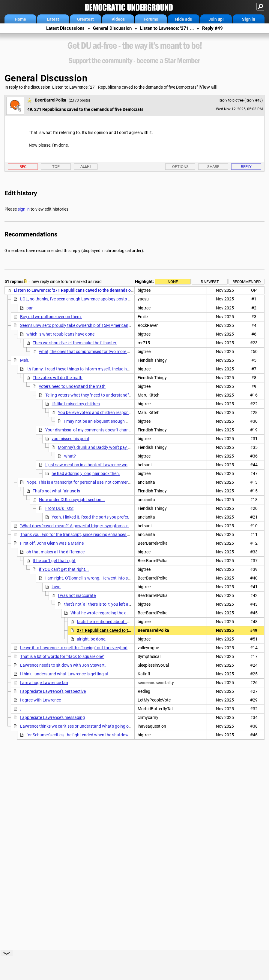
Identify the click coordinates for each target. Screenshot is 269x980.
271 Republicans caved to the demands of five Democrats (131, 630)
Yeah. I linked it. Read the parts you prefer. (90, 517)
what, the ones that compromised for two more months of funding (100, 352)
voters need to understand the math (72, 386)
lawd (56, 587)
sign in (24, 209)
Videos (118, 19)
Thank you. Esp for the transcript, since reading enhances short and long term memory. (100, 534)
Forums (151, 19)
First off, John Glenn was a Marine (52, 543)
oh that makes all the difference (55, 552)
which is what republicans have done (60, 334)
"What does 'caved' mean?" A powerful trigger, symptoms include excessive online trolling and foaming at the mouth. (127, 526)
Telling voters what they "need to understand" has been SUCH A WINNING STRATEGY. (124, 395)
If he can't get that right (54, 561)
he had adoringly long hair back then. (86, 473)
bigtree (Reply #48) (248, 100)
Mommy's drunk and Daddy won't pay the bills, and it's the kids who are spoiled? (131, 447)
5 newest (210, 282)
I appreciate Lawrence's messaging (52, 717)
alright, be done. (92, 639)
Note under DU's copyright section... (72, 500)
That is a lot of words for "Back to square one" (62, 656)
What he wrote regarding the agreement (107, 613)
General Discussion (112, 28)
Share (213, 167)
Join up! (216, 19)
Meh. (25, 360)
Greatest (85, 19)
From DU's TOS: (59, 508)
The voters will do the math (58, 378)
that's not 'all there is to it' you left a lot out (103, 604)
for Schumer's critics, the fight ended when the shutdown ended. (85, 735)
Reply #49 (212, 28)
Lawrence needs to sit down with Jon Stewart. (63, 665)
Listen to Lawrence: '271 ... (167, 28)
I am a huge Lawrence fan (44, 683)
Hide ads (184, 19)
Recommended (247, 282)
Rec (23, 167)
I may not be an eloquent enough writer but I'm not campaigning (123, 421)
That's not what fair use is (56, 491)
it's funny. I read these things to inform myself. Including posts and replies (94, 369)
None (173, 282)
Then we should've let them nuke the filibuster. (75, 343)
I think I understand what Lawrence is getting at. (65, 674)
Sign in (249, 19)
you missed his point (70, 439)
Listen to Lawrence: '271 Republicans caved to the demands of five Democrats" (125, 87)
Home (20, 19)
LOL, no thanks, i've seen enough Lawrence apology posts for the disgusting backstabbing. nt (106, 299)
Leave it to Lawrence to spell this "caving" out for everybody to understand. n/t (92, 648)
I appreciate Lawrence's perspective (53, 691)
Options (180, 167)
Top (56, 167)
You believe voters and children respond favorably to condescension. (121, 412)
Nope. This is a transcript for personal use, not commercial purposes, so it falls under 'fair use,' (113, 482)
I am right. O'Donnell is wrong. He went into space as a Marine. (103, 578)
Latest (53, 19)
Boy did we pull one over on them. (51, 317)
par (30, 308)
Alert (86, 166)
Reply (246, 167)
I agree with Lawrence (40, 700)
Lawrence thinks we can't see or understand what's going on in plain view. (88, 726)
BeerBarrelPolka (51, 100)
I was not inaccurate (77, 595)
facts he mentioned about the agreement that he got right (130, 622)
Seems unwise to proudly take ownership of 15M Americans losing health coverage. (97, 325)
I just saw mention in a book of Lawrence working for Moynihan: (104, 465)
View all (208, 87)
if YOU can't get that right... (64, 569)
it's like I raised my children (76, 404)
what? (70, 456)
